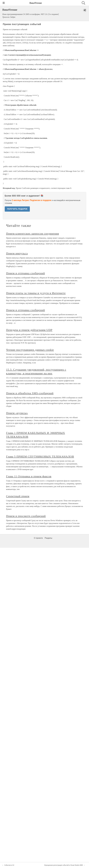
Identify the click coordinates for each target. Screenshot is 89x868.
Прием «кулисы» (17, 413)
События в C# (9, 865)
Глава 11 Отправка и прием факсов (29, 476)
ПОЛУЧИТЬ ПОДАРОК (17, 209)
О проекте (38, 538)
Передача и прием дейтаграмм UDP (29, 330)
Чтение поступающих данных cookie (30, 350)
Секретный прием (18, 496)
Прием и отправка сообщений (26, 273)
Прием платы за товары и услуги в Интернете (36, 293)
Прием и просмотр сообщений (26, 516)
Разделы (48, 538)
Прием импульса (17, 253)
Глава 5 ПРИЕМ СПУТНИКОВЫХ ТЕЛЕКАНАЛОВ (40, 456)
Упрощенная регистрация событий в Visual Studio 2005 (63, 865)
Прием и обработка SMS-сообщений (30, 393)
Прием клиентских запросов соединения (33, 234)
